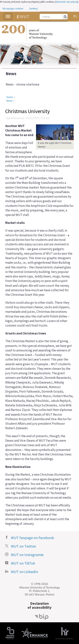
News (11, 74)
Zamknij (33, 8)
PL (75, 16)
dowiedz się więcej (67, 2)
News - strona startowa (22, 84)
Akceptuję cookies (13, 8)
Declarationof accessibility (39, 605)
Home (10, 97)
